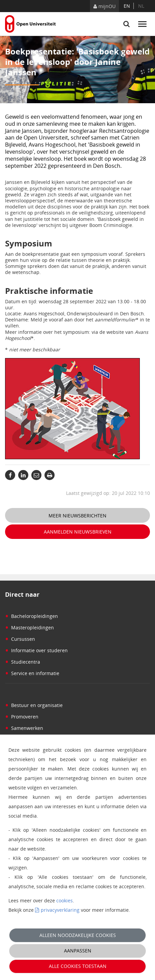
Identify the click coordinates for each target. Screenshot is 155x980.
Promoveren (22, 717)
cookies (65, 900)
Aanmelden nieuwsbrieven (78, 532)
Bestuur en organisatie (34, 705)
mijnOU (104, 6)
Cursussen (20, 639)
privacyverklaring (60, 910)
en (127, 6)
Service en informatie (32, 673)
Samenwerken (24, 728)
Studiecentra (23, 662)
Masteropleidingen (29, 628)
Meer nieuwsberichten (77, 516)
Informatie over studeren (36, 650)
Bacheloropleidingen (32, 616)
